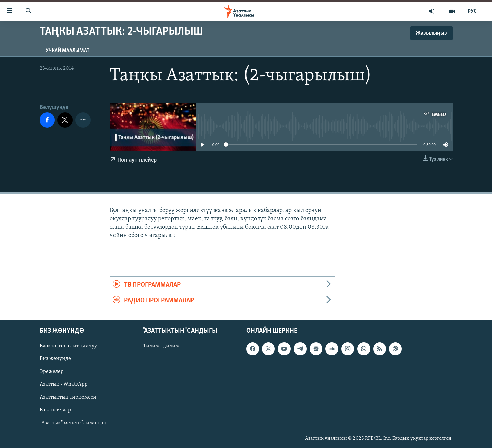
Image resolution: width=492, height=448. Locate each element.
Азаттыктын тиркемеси (68, 397)
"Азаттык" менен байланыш (73, 423)
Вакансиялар (55, 410)
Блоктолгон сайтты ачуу (68, 346)
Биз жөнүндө (55, 359)
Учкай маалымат (67, 51)
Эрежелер (52, 372)
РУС (472, 11)
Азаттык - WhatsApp (64, 385)
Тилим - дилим (161, 346)
